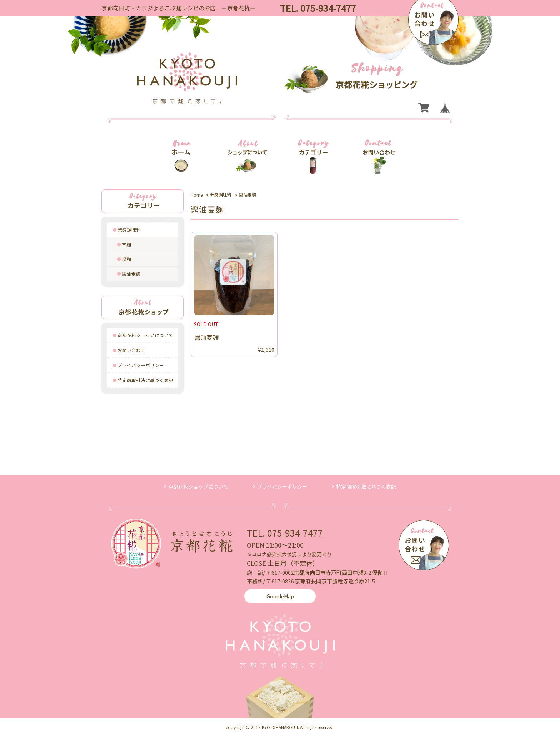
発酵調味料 (129, 230)
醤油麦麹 (131, 274)
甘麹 (126, 244)
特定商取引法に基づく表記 (145, 380)
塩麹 (126, 259)
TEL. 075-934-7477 (285, 533)
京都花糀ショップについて (145, 335)
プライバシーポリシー (141, 365)
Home (197, 195)
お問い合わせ (131, 350)
